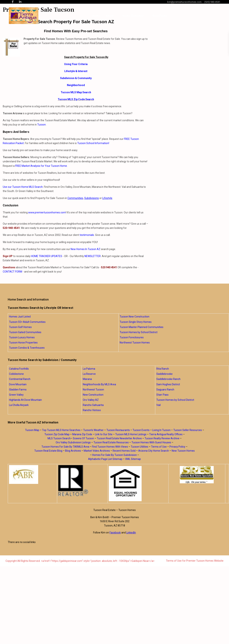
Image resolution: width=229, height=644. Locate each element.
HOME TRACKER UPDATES (47, 256)
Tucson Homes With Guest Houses (151, 442)
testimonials (87, 235)
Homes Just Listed (20, 317)
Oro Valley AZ (91, 400)
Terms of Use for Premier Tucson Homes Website (195, 561)
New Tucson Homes (183, 451)
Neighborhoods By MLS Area (99, 384)
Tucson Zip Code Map (57, 434)
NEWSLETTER (93, 256)
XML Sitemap (133, 459)
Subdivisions (92, 198)
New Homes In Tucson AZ (85, 249)
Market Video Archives (97, 451)
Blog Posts (160, 16)
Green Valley (16, 395)
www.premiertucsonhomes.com (47, 212)
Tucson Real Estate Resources (111, 442)
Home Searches (133, 16)
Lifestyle (107, 198)
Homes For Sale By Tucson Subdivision (114, 455)
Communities (75, 198)
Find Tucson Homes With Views (110, 447)
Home (96, 16)
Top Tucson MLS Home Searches (61, 430)
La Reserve (89, 374)
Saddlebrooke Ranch (168, 379)
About (110, 16)
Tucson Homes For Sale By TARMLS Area (65, 447)
